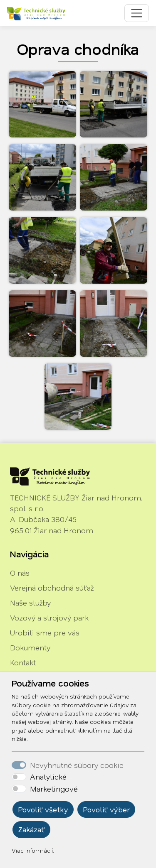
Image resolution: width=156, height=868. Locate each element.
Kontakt (23, 662)
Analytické (48, 777)
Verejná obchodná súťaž (52, 588)
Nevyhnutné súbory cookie (77, 765)
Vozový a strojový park (49, 618)
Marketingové (54, 789)
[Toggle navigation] (137, 13)
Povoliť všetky (43, 809)
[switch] (19, 777)
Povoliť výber (106, 809)
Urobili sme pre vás (45, 633)
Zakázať (31, 829)
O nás (20, 573)
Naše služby (30, 603)
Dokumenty (30, 647)
